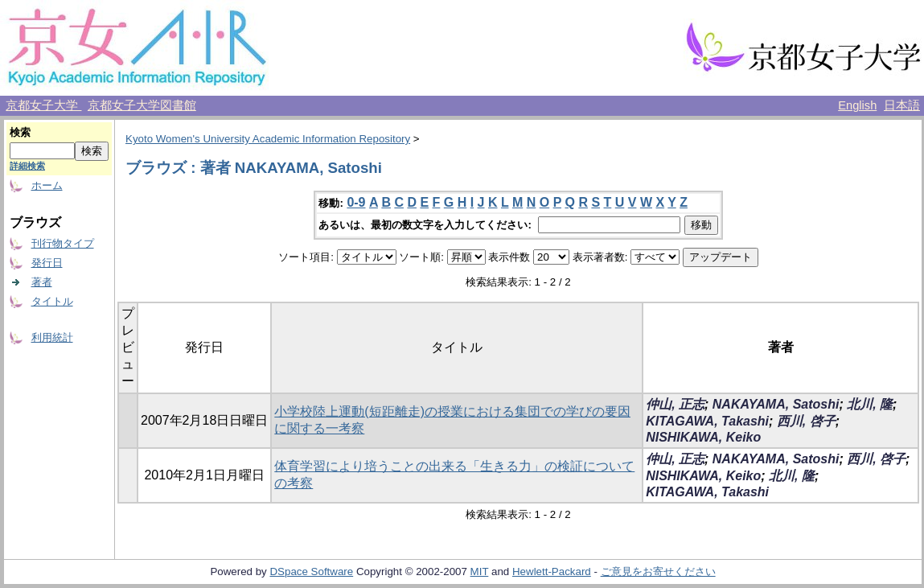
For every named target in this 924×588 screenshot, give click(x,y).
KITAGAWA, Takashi (707, 421)
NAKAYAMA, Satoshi (776, 404)
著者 (42, 282)
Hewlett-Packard (552, 572)
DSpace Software (311, 572)
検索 (20, 132)
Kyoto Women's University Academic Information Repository (268, 139)
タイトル (52, 301)
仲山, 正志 (675, 404)
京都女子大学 (43, 105)
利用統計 (52, 337)
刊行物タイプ (63, 243)
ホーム (47, 185)
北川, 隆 (870, 404)
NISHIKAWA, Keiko (703, 437)
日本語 (902, 105)
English (857, 105)
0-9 (356, 202)
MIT (480, 572)
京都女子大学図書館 (142, 105)
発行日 (47, 263)
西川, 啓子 (806, 421)
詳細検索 (27, 166)
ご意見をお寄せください (658, 572)
